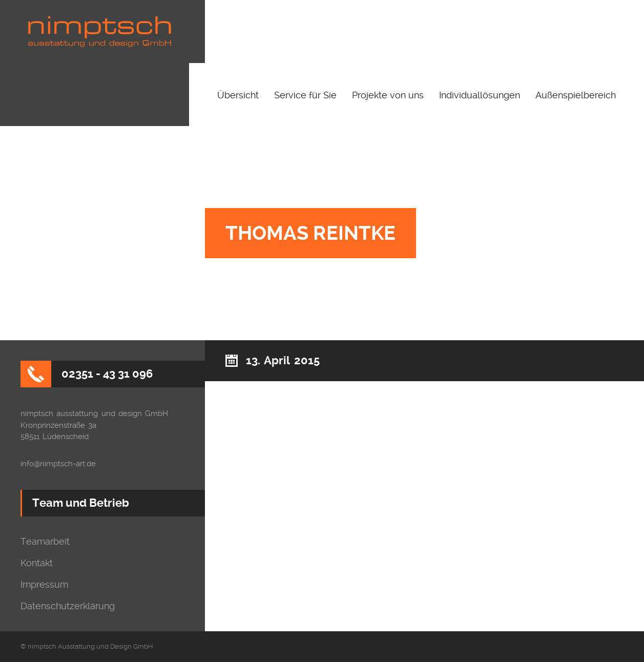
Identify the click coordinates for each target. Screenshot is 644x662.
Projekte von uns (388, 95)
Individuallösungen (480, 95)
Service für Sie (305, 95)
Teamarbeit (45, 542)
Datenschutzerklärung (68, 606)
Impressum (44, 585)
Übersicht (238, 95)
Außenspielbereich (576, 95)
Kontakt (37, 563)
